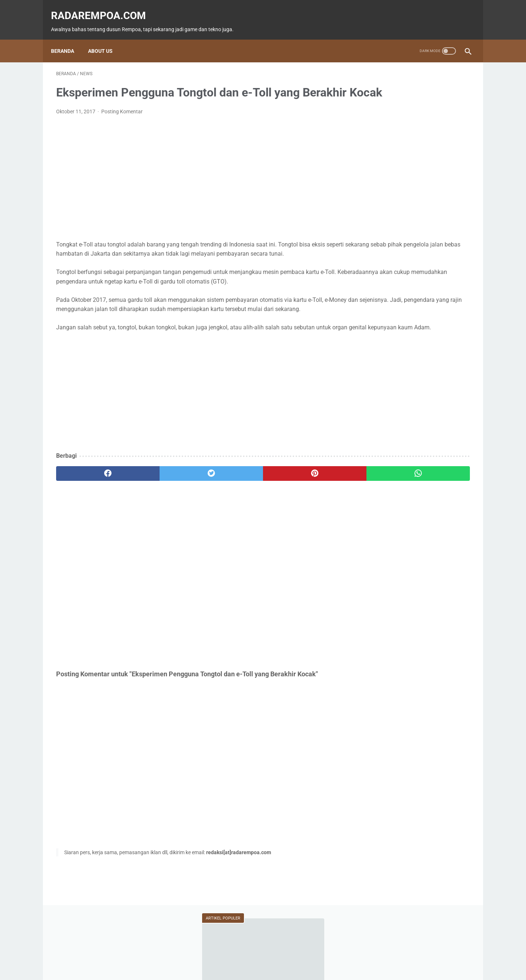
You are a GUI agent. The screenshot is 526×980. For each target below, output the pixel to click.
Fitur (413, 298)
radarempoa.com (104, 8)
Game (378, 298)
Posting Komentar (122, 123)
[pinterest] (229, 522)
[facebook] (91, 522)
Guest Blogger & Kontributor (257, 953)
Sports (452, 326)
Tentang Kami (312, 953)
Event (413, 312)
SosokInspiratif (387, 354)
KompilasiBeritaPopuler (395, 368)
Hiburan (379, 326)
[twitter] (160, 522)
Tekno (378, 312)
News (448, 298)
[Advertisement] (195, 440)
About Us (105, 39)
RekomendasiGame (390, 382)
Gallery (444, 340)
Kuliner (416, 326)
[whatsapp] (299, 522)
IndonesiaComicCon (392, 340)
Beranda (68, 39)
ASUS (446, 312)
